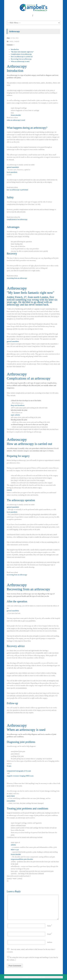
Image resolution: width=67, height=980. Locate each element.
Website (50, 942)
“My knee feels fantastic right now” (22, 52)
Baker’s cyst (15, 850)
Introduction (15, 49)
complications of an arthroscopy (17, 219)
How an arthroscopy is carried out (22, 57)
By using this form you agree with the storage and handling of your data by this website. (32, 958)
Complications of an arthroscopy (21, 54)
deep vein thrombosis (18, 405)
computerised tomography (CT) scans (19, 771)
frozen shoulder (16, 115)
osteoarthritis (11, 801)
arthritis (13, 845)
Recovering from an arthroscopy (21, 59)
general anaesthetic (13, 167)
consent (9, 490)
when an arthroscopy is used (16, 120)
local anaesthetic (12, 172)
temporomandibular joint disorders (22, 859)
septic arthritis (15, 415)
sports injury (11, 796)
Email (49, 934)
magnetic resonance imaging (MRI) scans (20, 776)
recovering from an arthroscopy (17, 278)
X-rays (9, 766)
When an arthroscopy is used (20, 61)
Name (49, 926)
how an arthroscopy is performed (17, 190)
